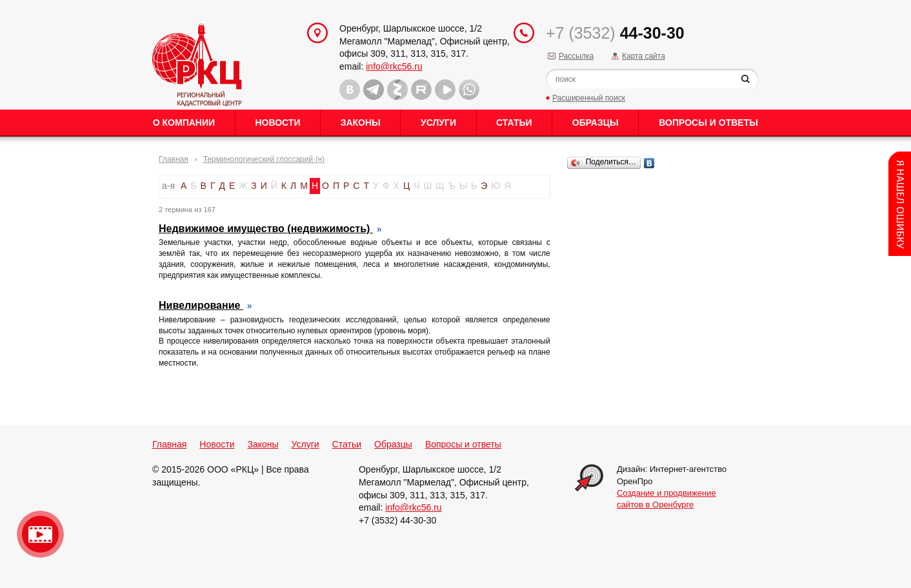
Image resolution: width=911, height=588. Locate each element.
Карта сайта (644, 56)
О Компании (184, 122)
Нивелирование (201, 305)
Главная (174, 159)
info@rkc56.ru (394, 66)
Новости (277, 122)
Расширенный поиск (589, 98)
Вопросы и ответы (708, 122)
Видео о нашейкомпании (40, 534)
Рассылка (576, 56)
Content (900, 204)
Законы (361, 122)
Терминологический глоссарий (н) (264, 159)
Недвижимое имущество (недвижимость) (266, 229)
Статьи (514, 122)
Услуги (438, 122)
